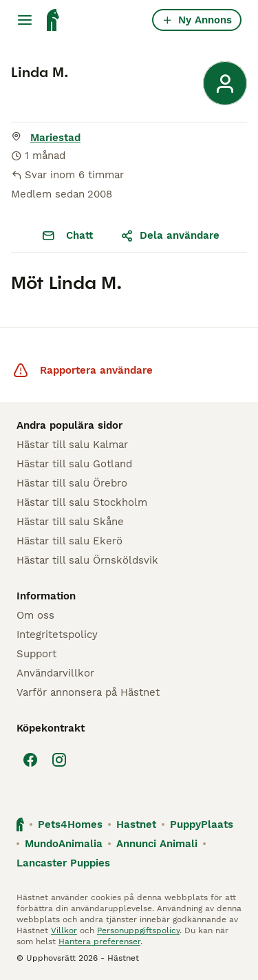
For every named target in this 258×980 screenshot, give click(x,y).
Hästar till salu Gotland (74, 464)
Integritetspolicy (57, 635)
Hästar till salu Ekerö (69, 541)
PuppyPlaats (202, 824)
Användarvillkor (55, 673)
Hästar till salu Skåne (70, 522)
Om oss (35, 615)
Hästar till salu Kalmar (72, 445)
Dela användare (170, 235)
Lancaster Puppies (63, 863)
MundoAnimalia (64, 844)
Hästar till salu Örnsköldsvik (87, 560)
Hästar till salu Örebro (72, 483)
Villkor (64, 930)
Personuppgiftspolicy (138, 930)
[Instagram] (59, 760)
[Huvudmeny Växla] (25, 20)
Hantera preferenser (99, 941)
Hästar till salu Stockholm (82, 502)
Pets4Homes (70, 824)
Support (36, 654)
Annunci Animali (157, 844)
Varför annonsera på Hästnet (88, 692)
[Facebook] (30, 760)
